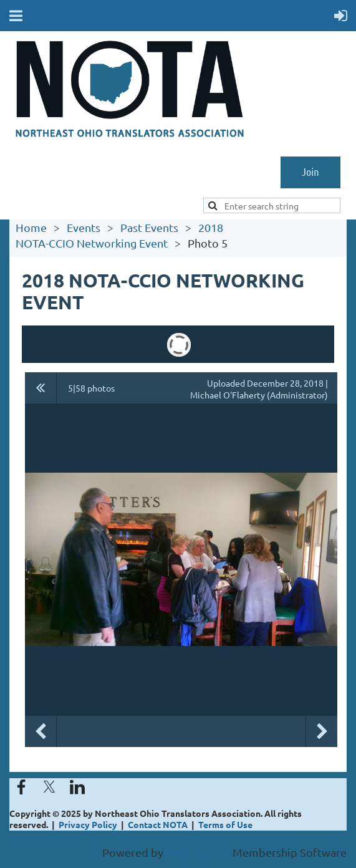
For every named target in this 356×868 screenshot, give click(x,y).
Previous (41, 731)
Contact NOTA (158, 824)
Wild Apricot (198, 852)
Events (84, 227)
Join (310, 171)
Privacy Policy (88, 824)
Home (31, 227)
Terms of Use (225, 824)
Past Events (149, 227)
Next (322, 731)
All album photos (41, 388)
